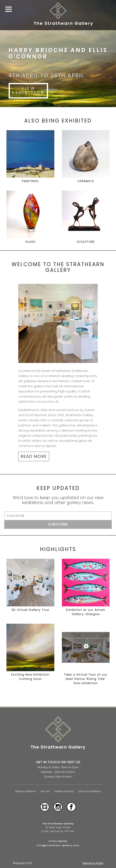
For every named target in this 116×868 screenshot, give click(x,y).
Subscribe (58, 524)
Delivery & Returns (26, 791)
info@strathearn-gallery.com (58, 845)
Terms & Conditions (90, 791)
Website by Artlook (93, 863)
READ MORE (34, 456)
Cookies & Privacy (64, 791)
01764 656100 (58, 841)
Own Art (45, 791)
